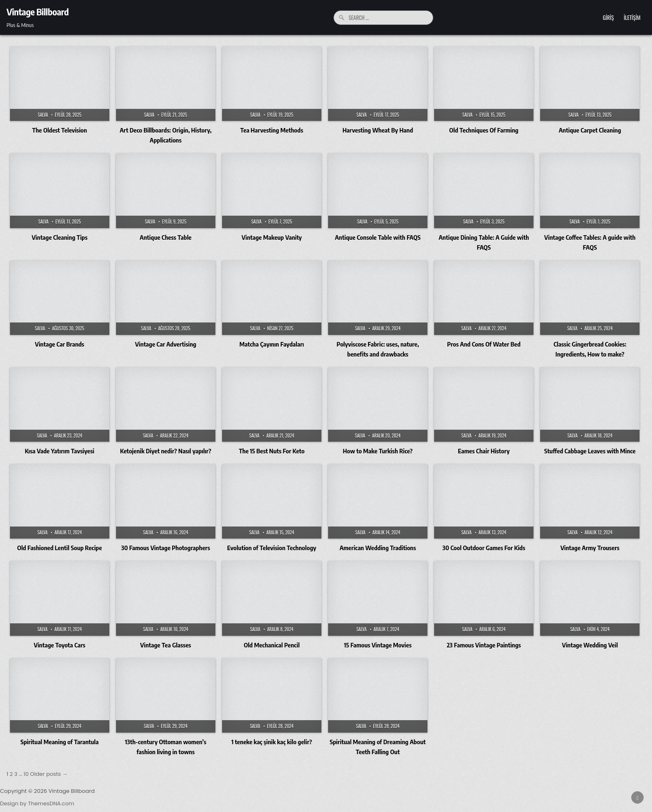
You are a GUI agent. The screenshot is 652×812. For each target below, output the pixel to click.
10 (26, 774)
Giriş (608, 17)
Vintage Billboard (38, 12)
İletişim (632, 17)
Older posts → (49, 774)
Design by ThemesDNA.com (37, 803)
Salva (43, 115)
